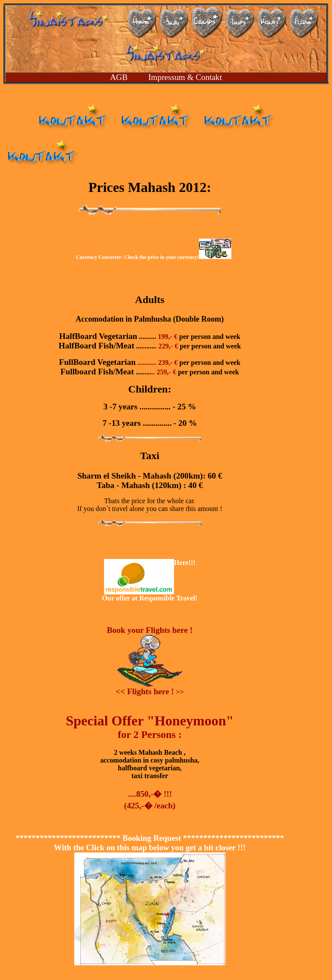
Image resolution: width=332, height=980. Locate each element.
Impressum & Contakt (185, 77)
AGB (119, 77)
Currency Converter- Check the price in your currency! (154, 257)
